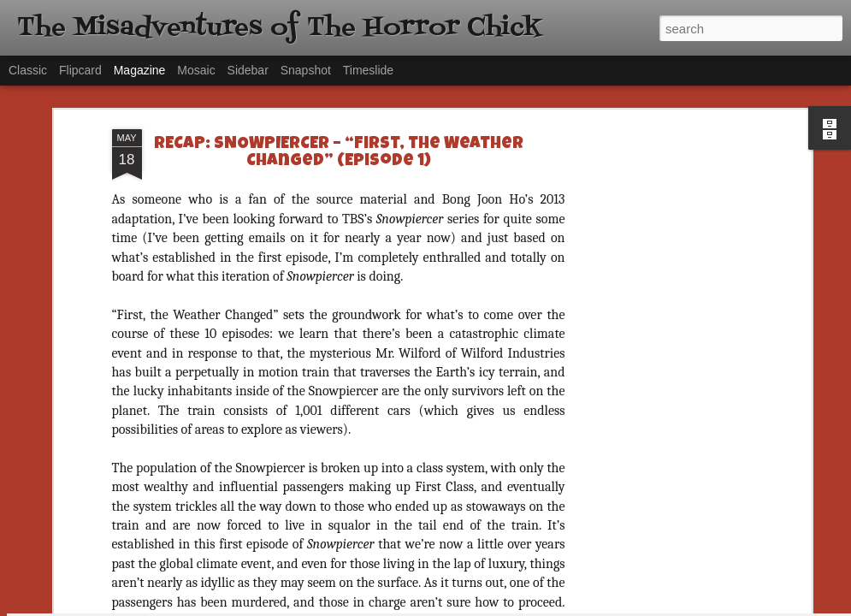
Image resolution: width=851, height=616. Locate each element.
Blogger (479, 607)
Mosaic (196, 70)
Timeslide (368, 70)
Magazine (140, 70)
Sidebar (248, 70)
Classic (28, 70)
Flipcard (80, 70)
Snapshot (306, 70)
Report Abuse (529, 607)
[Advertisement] (659, 153)
